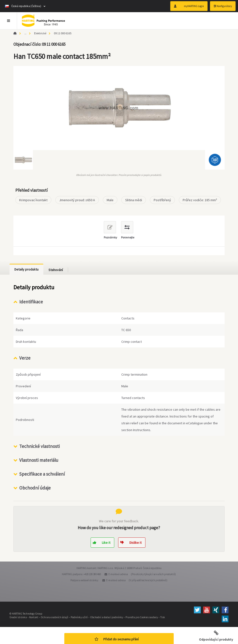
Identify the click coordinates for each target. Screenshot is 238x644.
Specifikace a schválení (42, 474)
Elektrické (40, 33)
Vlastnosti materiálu (39, 460)
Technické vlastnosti (39, 446)
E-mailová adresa (118, 574)
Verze (25, 358)
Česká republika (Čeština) (23, 6)
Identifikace (31, 302)
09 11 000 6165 (63, 33)
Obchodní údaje (35, 488)
